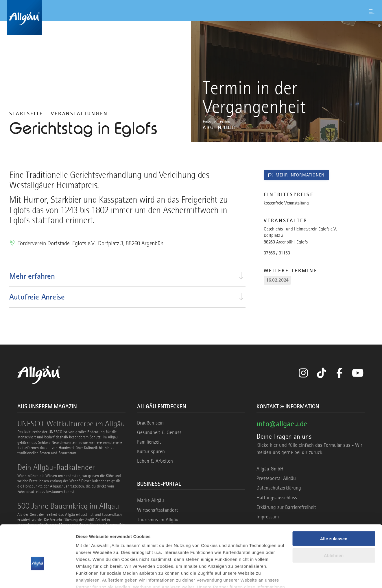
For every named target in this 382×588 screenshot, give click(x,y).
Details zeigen (90, 577)
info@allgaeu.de (282, 424)
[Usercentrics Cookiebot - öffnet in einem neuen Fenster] (37, 577)
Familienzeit (149, 442)
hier (274, 445)
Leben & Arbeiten (155, 461)
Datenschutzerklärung (279, 488)
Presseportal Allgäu (276, 478)
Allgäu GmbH (270, 469)
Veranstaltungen (79, 113)
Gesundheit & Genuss (159, 432)
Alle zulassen (334, 506)
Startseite (26, 113)
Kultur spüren (151, 451)
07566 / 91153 (277, 253)
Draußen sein (150, 423)
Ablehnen (334, 523)
